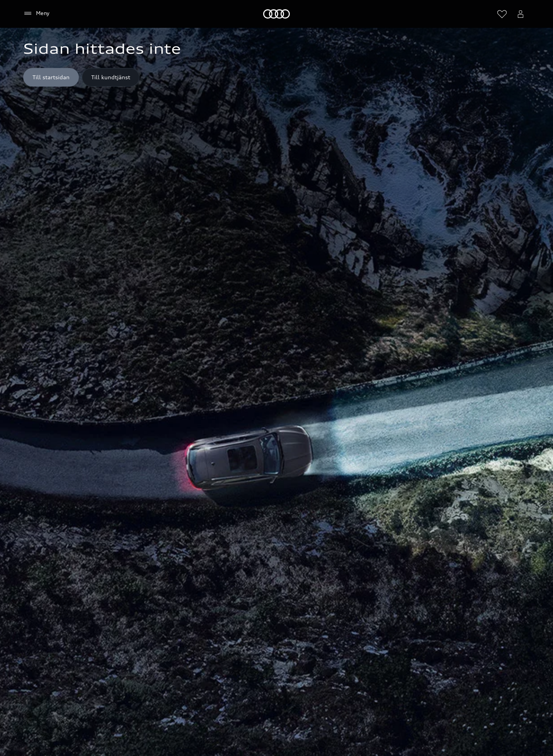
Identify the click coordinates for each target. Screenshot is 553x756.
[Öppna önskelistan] (502, 14)
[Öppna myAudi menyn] (521, 14)
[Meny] (276, 14)
